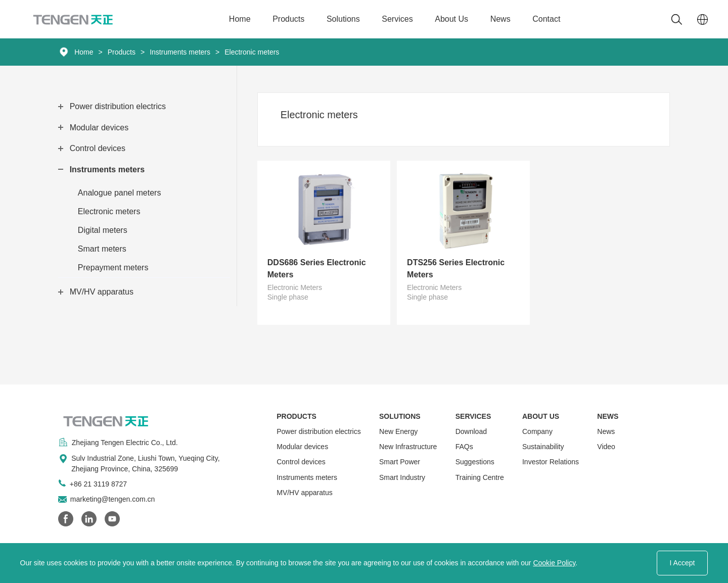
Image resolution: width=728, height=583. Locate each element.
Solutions (343, 19)
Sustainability (543, 447)
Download (471, 431)
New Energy (398, 431)
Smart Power (400, 462)
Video (606, 447)
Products (288, 19)
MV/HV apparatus (102, 292)
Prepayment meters (113, 268)
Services (397, 19)
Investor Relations (551, 462)
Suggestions (475, 462)
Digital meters (103, 230)
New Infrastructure (408, 447)
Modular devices (99, 128)
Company (537, 431)
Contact (546, 19)
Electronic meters (252, 52)
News (500, 19)
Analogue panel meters (120, 193)
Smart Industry (402, 477)
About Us (451, 19)
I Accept (682, 563)
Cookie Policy (554, 563)
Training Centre (480, 477)
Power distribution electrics (118, 106)
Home (240, 19)
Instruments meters (180, 52)
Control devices (98, 148)
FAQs (464, 447)
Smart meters (102, 249)
